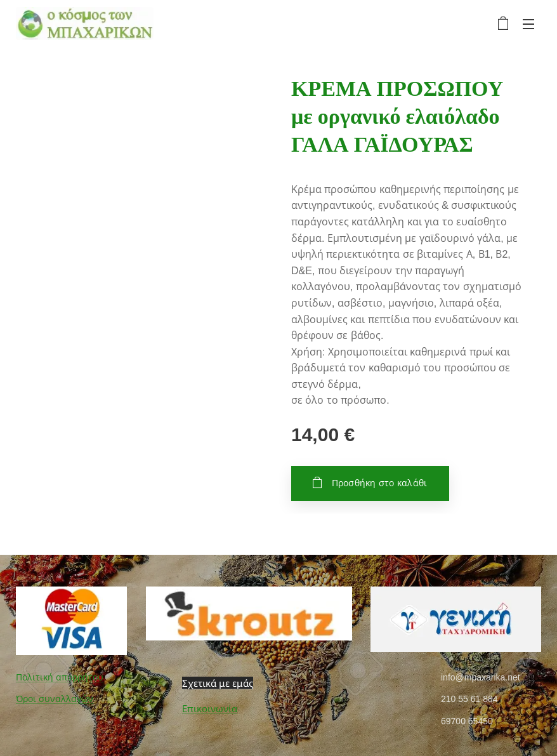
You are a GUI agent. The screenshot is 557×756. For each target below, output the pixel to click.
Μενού (528, 24)
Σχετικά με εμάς (218, 683)
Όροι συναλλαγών (55, 699)
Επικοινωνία (210, 709)
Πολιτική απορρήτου (60, 677)
